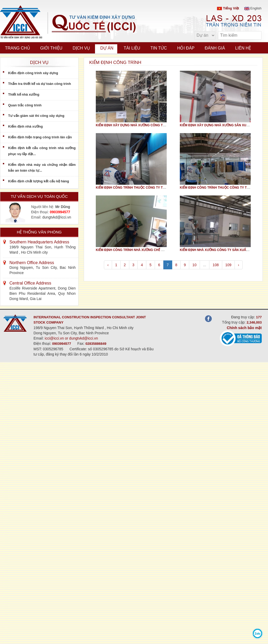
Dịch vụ (81, 48)
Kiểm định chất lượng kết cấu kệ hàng (39, 181)
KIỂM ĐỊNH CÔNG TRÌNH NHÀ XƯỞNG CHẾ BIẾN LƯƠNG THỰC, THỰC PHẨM (153, 250)
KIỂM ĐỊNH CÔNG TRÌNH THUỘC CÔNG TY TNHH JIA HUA (139, 188)
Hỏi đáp (186, 48)
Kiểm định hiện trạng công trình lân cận (40, 137)
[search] (255, 36)
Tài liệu (132, 48)
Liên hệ (243, 48)
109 (228, 265)
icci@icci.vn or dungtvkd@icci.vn (71, 338)
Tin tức (159, 48)
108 (216, 265)
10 (194, 265)
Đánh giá (215, 48)
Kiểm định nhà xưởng (25, 126)
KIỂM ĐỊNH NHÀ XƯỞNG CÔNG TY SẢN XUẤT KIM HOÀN (222, 250)
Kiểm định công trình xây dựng (33, 73)
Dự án (107, 48)
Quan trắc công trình (25, 105)
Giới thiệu (51, 48)
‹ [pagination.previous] (108, 265)
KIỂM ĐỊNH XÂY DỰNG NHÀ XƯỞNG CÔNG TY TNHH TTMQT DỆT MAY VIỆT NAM (156, 125)
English (253, 8)
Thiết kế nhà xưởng (24, 94)
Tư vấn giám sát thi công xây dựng (36, 116)
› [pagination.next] (239, 265)
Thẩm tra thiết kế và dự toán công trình (40, 84)
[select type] (205, 35)
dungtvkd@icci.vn (57, 217)
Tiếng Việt (228, 8)
